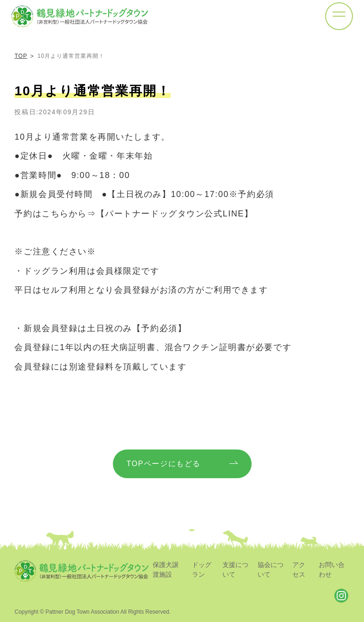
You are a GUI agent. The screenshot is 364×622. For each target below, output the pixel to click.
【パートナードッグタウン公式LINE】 (175, 214)
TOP (21, 56)
